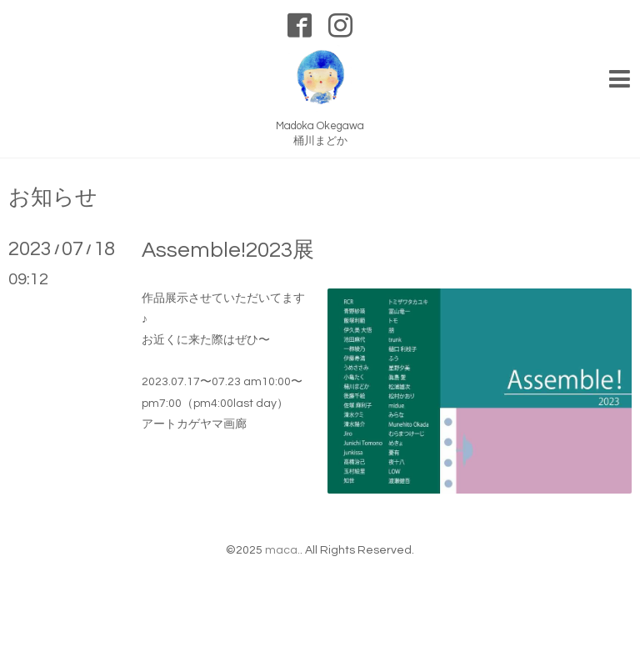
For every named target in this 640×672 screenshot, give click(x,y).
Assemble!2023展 (228, 250)
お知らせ (53, 198)
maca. (282, 550)
